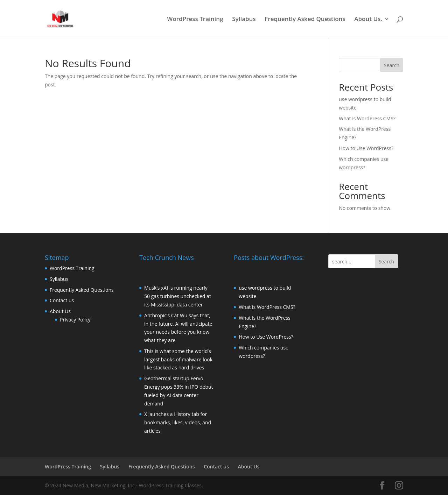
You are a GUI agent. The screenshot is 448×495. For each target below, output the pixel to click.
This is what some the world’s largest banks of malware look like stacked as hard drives (178, 359)
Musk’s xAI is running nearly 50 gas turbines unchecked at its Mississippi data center (178, 296)
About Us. (368, 20)
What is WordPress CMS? (367, 118)
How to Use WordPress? (366, 148)
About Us (60, 311)
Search (392, 65)
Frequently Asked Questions (305, 20)
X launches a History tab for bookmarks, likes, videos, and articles (178, 422)
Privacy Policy (75, 320)
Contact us (62, 300)
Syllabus (244, 20)
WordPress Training (195, 20)
